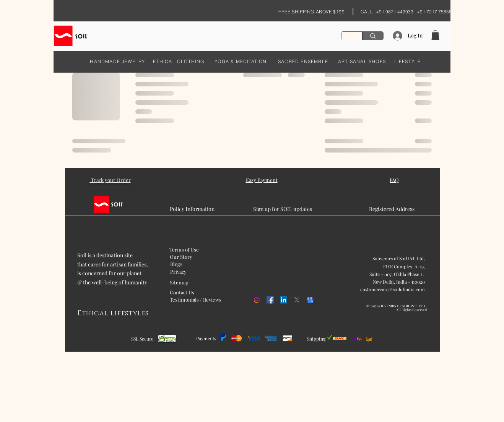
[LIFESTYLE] (407, 61)
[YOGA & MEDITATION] (241, 61)
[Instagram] (257, 300)
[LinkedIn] (284, 300)
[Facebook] (270, 300)
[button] (435, 35)
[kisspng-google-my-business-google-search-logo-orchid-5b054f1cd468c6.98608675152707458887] (310, 300)
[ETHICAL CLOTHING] (179, 61)
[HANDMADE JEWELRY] (118, 61)
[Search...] (373, 36)
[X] (297, 300)
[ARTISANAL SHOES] (362, 61)
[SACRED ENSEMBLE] (303, 61)
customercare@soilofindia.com (393, 289)
